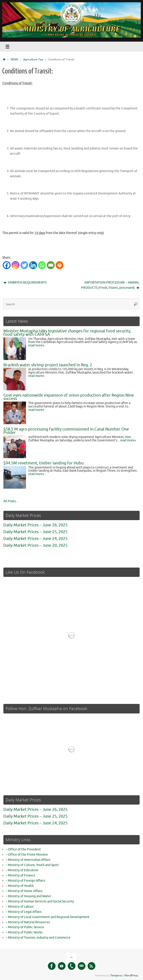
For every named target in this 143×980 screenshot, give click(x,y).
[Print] (60, 265)
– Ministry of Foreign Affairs (25, 881)
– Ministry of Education (22, 870)
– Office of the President (23, 849)
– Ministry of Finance (20, 875)
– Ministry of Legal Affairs (24, 912)
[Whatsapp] (42, 265)
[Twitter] (24, 265)
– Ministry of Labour (20, 907)
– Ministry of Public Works (24, 932)
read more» (36, 345)
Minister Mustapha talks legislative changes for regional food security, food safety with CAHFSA (67, 333)
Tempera (116, 975)
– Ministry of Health (20, 886)
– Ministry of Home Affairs (24, 891)
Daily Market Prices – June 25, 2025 (35, 532)
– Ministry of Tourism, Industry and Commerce (38, 938)
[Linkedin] (33, 265)
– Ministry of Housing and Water (28, 896)
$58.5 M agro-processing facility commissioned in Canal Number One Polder (66, 431)
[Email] (51, 265)
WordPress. (131, 975)
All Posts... (11, 501)
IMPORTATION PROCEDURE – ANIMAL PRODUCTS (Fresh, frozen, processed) (110, 285)
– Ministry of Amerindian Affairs (28, 860)
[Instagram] (15, 265)
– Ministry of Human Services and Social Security (40, 901)
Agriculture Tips (33, 59)
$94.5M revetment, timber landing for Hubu (43, 463)
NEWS (14, 59)
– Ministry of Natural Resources (28, 922)
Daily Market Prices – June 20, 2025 (35, 545)
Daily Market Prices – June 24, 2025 (35, 539)
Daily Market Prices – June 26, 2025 (35, 525)
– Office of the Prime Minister (27, 855)
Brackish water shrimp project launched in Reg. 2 (48, 365)
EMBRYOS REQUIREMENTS (25, 283)
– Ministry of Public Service (25, 927)
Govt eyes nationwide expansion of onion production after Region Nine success (69, 397)
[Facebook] (7, 265)
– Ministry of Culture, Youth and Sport (32, 865)
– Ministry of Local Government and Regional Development (48, 917)
